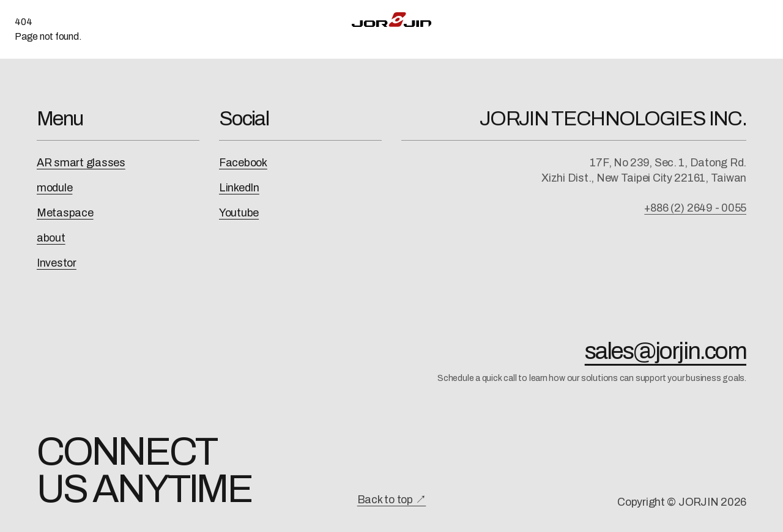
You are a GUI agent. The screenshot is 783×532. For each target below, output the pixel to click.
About (618, 19)
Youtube (239, 213)
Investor (57, 263)
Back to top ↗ (392, 500)
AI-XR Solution (253, 19)
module (54, 188)
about (51, 238)
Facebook (243, 163)
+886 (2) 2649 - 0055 (695, 208)
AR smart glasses (81, 163)
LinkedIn (239, 188)
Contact (673, 19)
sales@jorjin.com (666, 351)
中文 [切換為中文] (729, 19)
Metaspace (65, 213)
